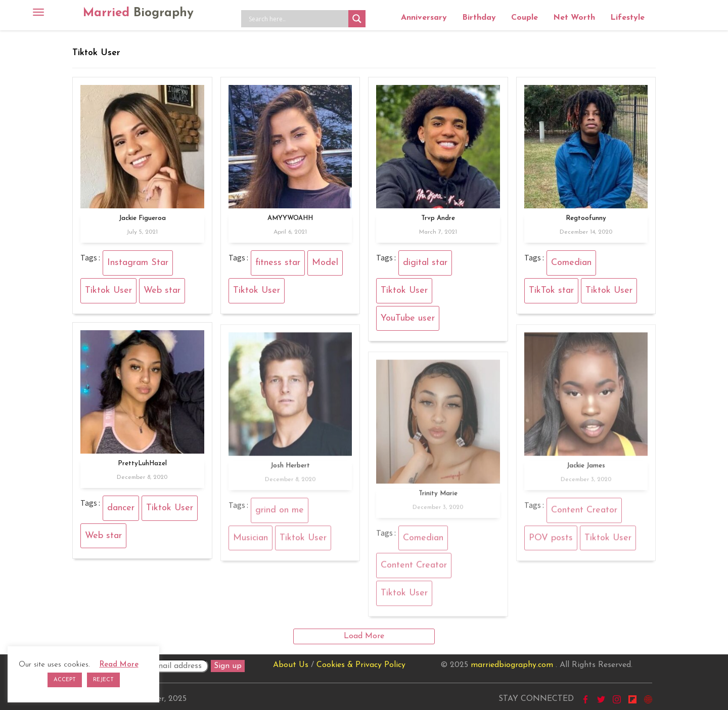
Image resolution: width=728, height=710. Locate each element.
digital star (425, 263)
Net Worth (574, 18)
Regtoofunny (586, 218)
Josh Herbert (290, 469)
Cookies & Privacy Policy (361, 665)
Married (138, 13)
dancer (121, 508)
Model (325, 263)
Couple (525, 18)
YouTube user (408, 318)
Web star (162, 291)
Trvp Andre (438, 218)
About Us (291, 665)
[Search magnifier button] (357, 19)
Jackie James (586, 469)
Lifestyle (627, 18)
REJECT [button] (103, 680)
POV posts (551, 540)
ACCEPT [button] (65, 680)
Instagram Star (138, 263)
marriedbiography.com (512, 665)
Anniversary (424, 18)
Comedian (571, 263)
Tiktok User (108, 291)
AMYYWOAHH (290, 218)
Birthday (479, 18)
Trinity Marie (438, 496)
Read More (119, 665)
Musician (251, 540)
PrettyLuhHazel (142, 463)
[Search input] (297, 19)
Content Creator (584, 513)
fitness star (278, 263)
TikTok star (551, 291)
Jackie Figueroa (142, 218)
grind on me (280, 513)
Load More (364, 636)
